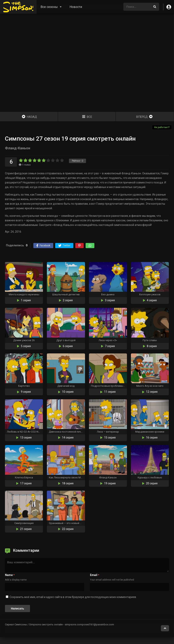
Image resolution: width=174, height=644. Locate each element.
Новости (76, 7)
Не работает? (162, 127)
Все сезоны (49, 7)
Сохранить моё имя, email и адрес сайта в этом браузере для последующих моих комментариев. (73, 597)
